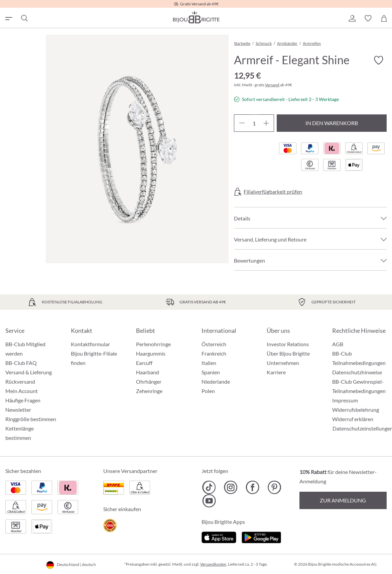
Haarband (148, 372)
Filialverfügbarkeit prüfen (273, 192)
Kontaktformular (90, 344)
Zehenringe (149, 391)
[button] (352, 18)
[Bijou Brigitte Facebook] (252, 487)
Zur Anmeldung (343, 500)
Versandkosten (213, 564)
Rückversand (20, 381)
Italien (209, 363)
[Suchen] (24, 18)
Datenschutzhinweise (357, 372)
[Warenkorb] (384, 18)
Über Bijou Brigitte (288, 353)
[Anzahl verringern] (242, 123)
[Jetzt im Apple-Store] (219, 536)
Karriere (276, 372)
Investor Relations (288, 344)
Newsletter (18, 410)
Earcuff (144, 363)
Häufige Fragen (23, 400)
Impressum (345, 400)
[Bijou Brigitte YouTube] (209, 501)
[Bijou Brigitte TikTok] (209, 487)
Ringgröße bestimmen (31, 419)
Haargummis (151, 353)
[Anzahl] (254, 123)
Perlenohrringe (153, 344)
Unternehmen (283, 363)
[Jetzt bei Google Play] (261, 536)
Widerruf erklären (353, 419)
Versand (272, 85)
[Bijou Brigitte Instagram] (231, 487)
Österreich (214, 344)
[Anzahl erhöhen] (266, 123)
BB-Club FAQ (21, 363)
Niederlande (216, 381)
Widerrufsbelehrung (356, 410)
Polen (208, 391)
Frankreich (214, 353)
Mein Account (22, 391)
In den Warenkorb (332, 123)
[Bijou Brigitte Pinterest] (274, 487)
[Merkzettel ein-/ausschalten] (379, 60)
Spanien (211, 372)
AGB (338, 344)
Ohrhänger (149, 381)
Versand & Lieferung (29, 372)
